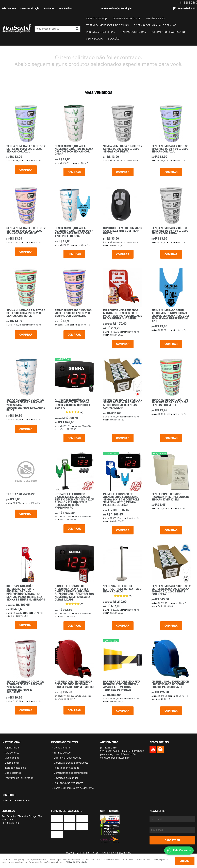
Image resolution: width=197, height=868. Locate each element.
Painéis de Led (155, 18)
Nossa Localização (30, 8)
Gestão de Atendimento (18, 800)
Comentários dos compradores (71, 773)
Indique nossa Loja (15, 768)
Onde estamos (13, 773)
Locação (114, 39)
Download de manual (66, 778)
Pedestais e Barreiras (101, 32)
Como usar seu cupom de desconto (74, 788)
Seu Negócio (95, 39)
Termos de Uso (62, 753)
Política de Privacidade (67, 768)
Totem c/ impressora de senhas (108, 25)
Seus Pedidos (65, 8)
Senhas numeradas (133, 32)
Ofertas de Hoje (97, 18)
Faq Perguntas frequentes (69, 783)
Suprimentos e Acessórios (169, 32)
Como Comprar (62, 748)
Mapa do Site (12, 758)
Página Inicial (12, 748)
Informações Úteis (64, 742)
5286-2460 (108, 748)
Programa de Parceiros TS (19, 778)
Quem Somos (12, 763)
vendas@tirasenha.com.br (115, 758)
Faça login (126, 8)
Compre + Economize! (127, 18)
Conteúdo (9, 795)
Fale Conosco (9, 8)
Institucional (11, 742)
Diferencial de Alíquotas (67, 758)
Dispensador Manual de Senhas (155, 25)
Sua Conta (49, 8)
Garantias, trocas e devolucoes (71, 763)
